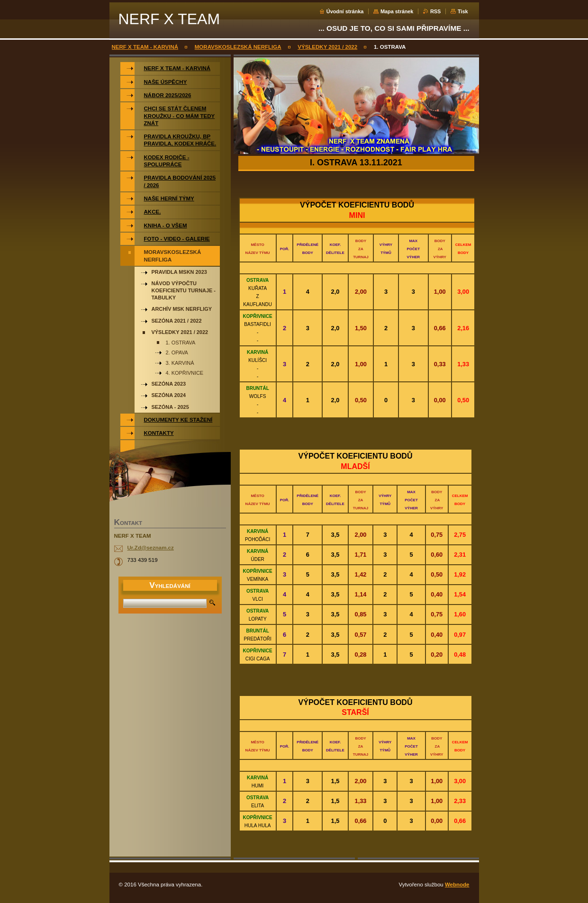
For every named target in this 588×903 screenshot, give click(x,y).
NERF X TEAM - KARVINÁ (145, 47)
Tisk (463, 11)
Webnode (457, 885)
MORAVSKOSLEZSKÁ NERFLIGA (238, 47)
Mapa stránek (397, 11)
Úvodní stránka (345, 11)
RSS (435, 11)
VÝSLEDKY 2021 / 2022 (327, 47)
